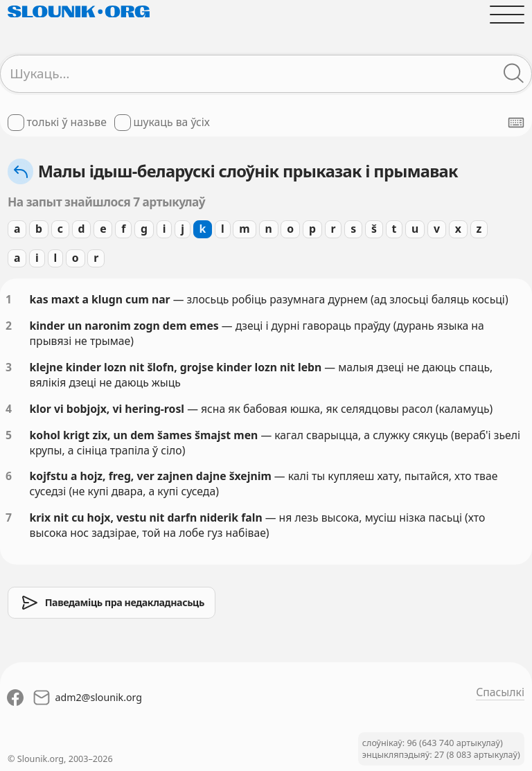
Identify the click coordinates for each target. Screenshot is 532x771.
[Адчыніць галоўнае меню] (507, 15)
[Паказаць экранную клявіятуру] (516, 123)
